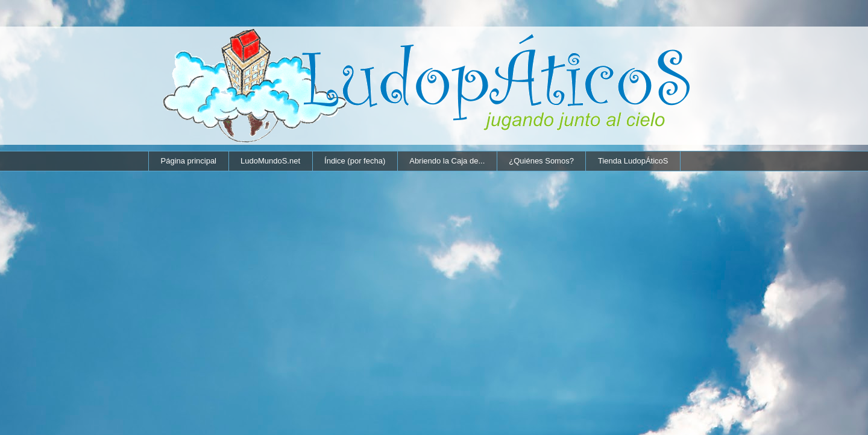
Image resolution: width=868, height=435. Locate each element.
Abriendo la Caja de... (447, 161)
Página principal (189, 161)
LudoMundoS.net (270, 161)
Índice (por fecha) (355, 161)
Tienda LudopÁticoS (633, 161)
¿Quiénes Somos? (541, 161)
